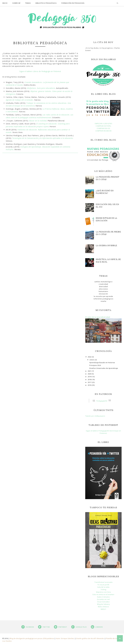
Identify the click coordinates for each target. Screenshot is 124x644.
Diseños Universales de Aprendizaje (104, 368)
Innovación (103, 294)
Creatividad (103, 284)
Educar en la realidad (38, 121)
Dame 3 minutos (103, 597)
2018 (90, 380)
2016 (90, 385)
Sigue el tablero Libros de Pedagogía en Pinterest (40, 71)
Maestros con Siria (103, 592)
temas (28, 3)
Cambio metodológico (103, 282)
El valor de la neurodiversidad (98, 317)
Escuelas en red (103, 599)
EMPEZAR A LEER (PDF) (103, 124)
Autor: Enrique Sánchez (65, 638)
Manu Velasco (103, 607)
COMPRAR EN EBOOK (103, 131)
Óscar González (103, 602)
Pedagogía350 (102, 401)
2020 (90, 374)
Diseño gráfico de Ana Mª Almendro (90, 638)
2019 (90, 377)
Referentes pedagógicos (103, 299)
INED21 (103, 609)
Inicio (5, 3)
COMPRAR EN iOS (103, 128)
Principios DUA (95, 365)
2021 (90, 371)
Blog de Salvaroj (103, 604)
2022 (90, 357)
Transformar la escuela (103, 582)
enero (92, 360)
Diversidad (103, 287)
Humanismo (103, 291)
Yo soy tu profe (103, 585)
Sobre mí (16, 3)
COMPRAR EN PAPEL (103, 126)
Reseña (103, 301)
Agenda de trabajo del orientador (20, 100)
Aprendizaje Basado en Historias (102, 363)
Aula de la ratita (103, 587)
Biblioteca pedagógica (46, 3)
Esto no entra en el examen (103, 595)
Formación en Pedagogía (73, 3)
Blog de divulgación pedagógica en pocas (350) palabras (32, 638)
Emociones (103, 289)
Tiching (103, 590)
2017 (90, 382)
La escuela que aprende (103, 296)
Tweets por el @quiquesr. (95, 416)
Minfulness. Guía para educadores (41, 88)
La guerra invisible (106, 245)
